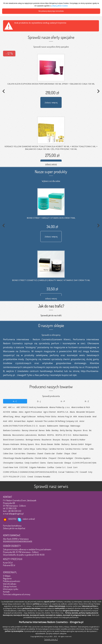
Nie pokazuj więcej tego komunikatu (51, 11)
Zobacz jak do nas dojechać (14, 528)
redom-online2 (29, 519)
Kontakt (6, 592)
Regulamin (7, 578)
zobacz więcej (51, 164)
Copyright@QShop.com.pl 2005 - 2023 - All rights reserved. (51, 636)
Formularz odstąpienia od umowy (17, 594)
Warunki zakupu (10, 584)
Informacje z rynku (11, 589)
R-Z (87, 401)
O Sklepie (7, 576)
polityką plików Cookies (59, 6)
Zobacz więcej (51, 102)
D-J (39, 401)
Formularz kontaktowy (12, 526)
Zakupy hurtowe (10, 586)
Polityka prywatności (12, 581)
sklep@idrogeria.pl (16, 514)
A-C (15, 401)
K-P (63, 401)
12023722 (12, 519)
